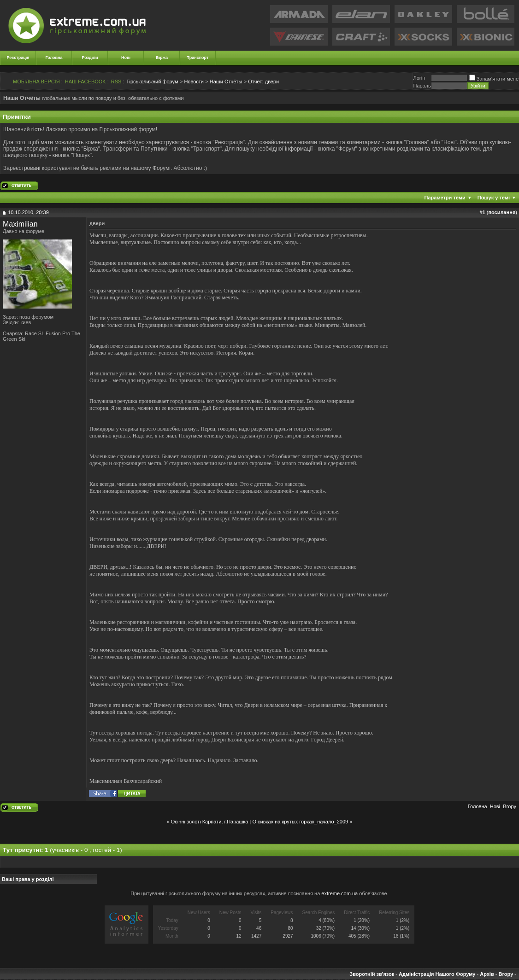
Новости (194, 82)
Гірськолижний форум (153, 82)
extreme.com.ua (339, 893)
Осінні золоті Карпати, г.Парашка (210, 822)
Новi (495, 806)
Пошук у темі (494, 198)
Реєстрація (18, 58)
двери (263, 82)
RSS (116, 82)
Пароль (422, 86)
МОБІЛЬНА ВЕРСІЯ (36, 82)
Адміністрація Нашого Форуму (437, 974)
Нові (126, 58)
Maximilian (20, 224)
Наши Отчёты (226, 82)
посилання (502, 212)
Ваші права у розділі (28, 879)
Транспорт (198, 58)
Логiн (419, 78)
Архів (487, 974)
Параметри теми (445, 198)
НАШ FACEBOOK (86, 82)
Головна (54, 58)
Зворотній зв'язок (372, 974)
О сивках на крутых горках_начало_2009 (300, 822)
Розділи (90, 58)
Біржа (162, 58)
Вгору (510, 806)
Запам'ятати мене (494, 79)
